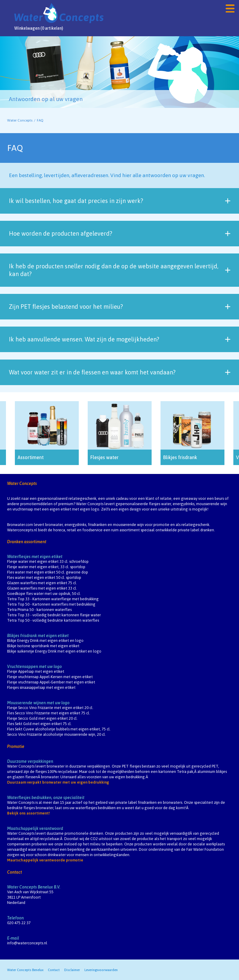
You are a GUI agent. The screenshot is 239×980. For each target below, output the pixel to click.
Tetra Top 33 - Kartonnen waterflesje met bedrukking (53, 599)
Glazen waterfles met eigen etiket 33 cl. (42, 588)
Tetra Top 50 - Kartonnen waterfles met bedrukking (51, 604)
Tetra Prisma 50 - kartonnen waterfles (39, 610)
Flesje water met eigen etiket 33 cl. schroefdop (48, 561)
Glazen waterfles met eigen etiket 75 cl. (42, 583)
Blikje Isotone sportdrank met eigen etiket (43, 646)
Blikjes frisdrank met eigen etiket (38, 636)
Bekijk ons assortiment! (29, 813)
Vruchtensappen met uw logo (34, 667)
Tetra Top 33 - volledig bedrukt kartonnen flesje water (54, 615)
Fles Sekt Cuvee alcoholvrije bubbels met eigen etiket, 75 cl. (59, 729)
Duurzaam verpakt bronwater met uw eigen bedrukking (58, 782)
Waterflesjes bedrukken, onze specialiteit (46, 798)
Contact (15, 872)
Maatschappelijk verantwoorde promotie (45, 860)
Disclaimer (72, 970)
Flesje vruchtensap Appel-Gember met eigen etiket (51, 682)
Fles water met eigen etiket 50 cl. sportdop (44, 578)
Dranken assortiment (27, 542)
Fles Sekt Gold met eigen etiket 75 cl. (39, 724)
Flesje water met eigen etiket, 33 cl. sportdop (46, 567)
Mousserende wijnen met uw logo (38, 703)
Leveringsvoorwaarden (101, 970)
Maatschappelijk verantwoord (35, 828)
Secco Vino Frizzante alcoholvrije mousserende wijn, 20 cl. (56, 734)
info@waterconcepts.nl (27, 943)
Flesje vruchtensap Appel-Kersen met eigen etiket (50, 677)
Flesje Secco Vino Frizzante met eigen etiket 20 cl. (50, 708)
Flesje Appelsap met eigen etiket (36, 671)
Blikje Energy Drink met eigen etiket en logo (45, 641)
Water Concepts (20, 120)
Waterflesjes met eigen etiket (35, 557)
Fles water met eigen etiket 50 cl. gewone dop (48, 572)
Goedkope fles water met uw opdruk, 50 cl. (44, 594)
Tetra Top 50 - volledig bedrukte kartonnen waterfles (53, 620)
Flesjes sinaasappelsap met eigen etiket (41, 687)
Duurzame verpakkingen (30, 761)
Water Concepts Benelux (25, 970)
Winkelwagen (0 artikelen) (39, 28)
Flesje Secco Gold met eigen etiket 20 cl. (42, 718)
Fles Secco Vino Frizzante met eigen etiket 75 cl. (49, 713)
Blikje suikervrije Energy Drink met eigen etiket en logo (54, 651)
